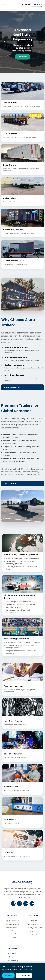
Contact (13, 957)
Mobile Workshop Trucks (13, 929)
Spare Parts (13, 953)
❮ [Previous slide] (4, 42)
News (35, 935)
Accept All (8, 975)
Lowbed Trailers (13, 921)
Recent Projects (35, 924)
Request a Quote (12, 387)
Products (22, 57)
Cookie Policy (13, 960)
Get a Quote (10, 483)
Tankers (13, 934)
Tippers (13, 937)
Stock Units (34, 931)
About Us (35, 921)
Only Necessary (24, 975)
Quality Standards (34, 928)
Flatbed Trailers (13, 924)
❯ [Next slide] (41, 42)
